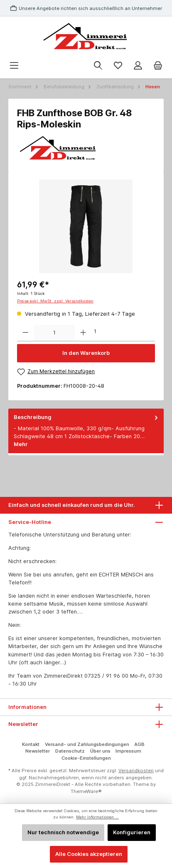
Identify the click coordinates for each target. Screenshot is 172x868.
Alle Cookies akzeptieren (89, 854)
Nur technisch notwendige (63, 832)
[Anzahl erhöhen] (83, 333)
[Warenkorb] (158, 66)
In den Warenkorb (86, 353)
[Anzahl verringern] (26, 333)
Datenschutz (70, 751)
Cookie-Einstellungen (86, 758)
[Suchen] (98, 66)
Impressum (128, 751)
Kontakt (31, 744)
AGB (139, 744)
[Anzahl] (54, 333)
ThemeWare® (86, 791)
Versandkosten (136, 771)
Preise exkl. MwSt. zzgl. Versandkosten (55, 301)
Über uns (100, 751)
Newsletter (38, 751)
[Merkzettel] (118, 66)
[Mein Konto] (138, 66)
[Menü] (14, 66)
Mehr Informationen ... (97, 817)
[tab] (86, 431)
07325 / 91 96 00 (106, 676)
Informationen (27, 707)
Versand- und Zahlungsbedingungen (87, 744)
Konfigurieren (132, 832)
